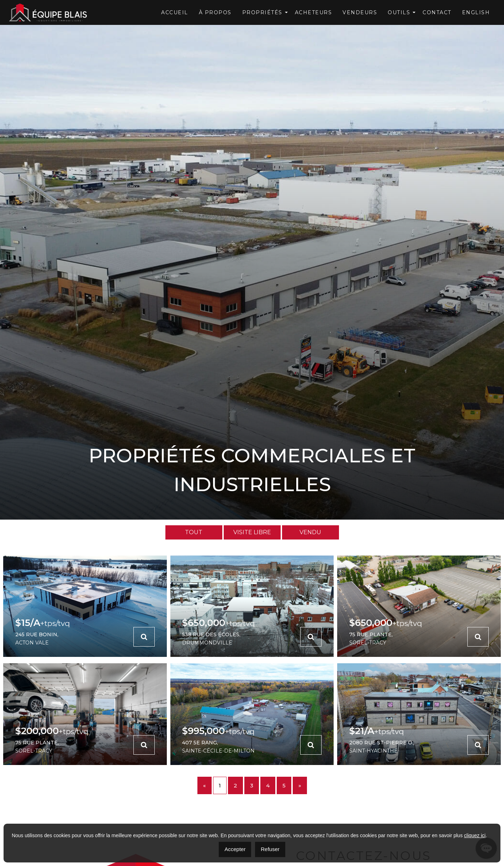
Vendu (310, 532)
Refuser (270, 849)
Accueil (175, 12)
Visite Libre (252, 532)
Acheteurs (314, 12)
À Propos (215, 12)
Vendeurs (360, 12)
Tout (194, 532)
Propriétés (262, 12)
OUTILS (399, 12)
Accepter (235, 849)
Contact (437, 12)
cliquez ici (475, 835)
